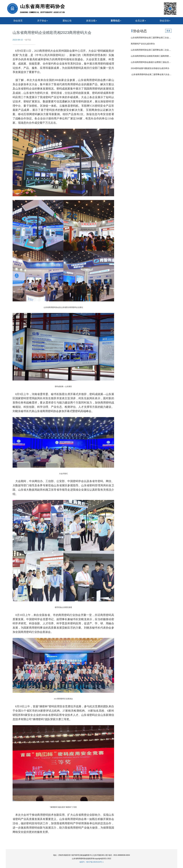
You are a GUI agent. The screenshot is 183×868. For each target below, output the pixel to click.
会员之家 (141, 21)
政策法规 (91, 21)
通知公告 (67, 21)
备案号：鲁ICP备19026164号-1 (91, 862)
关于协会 (42, 21)
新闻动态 (116, 21)
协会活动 (165, 21)
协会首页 (18, 21)
